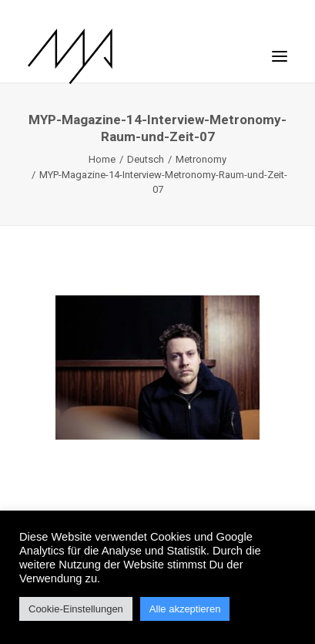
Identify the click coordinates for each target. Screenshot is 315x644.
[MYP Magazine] (70, 56)
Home (102, 159)
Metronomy (201, 159)
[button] (280, 49)
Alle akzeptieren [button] (185, 609)
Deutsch (146, 159)
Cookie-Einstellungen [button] (76, 609)
